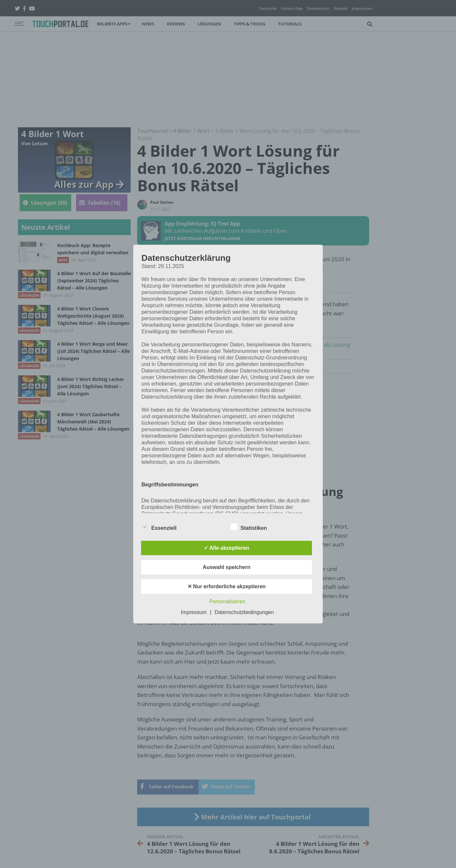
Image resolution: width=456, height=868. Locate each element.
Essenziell (159, 527)
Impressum (194, 612)
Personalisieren (227, 601)
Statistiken (249, 527)
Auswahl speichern (227, 567)
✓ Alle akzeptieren (227, 548)
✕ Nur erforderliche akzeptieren (227, 586)
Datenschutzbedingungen (244, 612)
